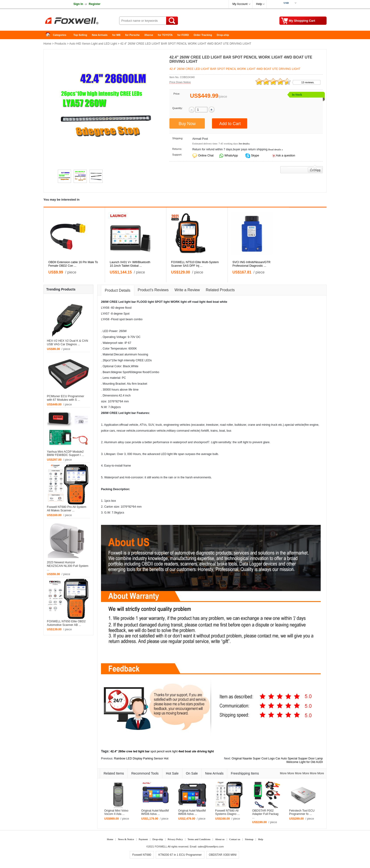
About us (220, 839)
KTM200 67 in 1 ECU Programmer (180, 855)
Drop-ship (223, 35)
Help (259, 4)
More (283, 773)
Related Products (220, 290)
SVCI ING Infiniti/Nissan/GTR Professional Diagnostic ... (251, 264)
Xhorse (149, 35)
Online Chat (206, 156)
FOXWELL (161, 847)
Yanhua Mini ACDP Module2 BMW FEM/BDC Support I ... (65, 453)
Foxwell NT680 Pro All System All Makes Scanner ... (67, 509)
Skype (255, 156)
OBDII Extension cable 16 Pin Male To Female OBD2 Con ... (73, 264)
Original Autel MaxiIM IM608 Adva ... (192, 812)
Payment (143, 839)
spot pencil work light (164, 751)
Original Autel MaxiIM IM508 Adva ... (155, 812)
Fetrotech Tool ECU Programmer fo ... (302, 812)
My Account (240, 4)
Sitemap (249, 839)
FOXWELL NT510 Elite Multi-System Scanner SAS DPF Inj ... (195, 264)
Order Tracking (203, 35)
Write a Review (187, 290)
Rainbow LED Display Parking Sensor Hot (141, 758)
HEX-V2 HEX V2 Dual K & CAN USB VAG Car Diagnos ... (67, 343)
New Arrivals (100, 35)
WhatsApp (231, 156)
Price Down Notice (180, 82)
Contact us (235, 839)
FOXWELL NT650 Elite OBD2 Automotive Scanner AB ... (66, 623)
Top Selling (80, 35)
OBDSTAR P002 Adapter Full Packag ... (265, 814)
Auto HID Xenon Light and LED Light (93, 44)
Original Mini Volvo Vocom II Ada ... (116, 812)
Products (60, 44)
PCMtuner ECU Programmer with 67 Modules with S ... (66, 398)
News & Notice (126, 839)
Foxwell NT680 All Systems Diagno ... (227, 812)
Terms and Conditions (199, 839)
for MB (116, 35)
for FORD (183, 35)
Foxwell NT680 (142, 855)
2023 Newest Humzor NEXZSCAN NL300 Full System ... (68, 566)
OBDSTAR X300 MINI (223, 855)
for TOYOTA (165, 35)
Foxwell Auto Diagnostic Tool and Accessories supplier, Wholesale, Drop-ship (81, 21)
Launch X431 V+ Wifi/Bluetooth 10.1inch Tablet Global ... (130, 264)
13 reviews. (308, 82)
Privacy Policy (175, 839)
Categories (60, 35)
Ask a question (285, 156)
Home (49, 35)
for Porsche (132, 35)
